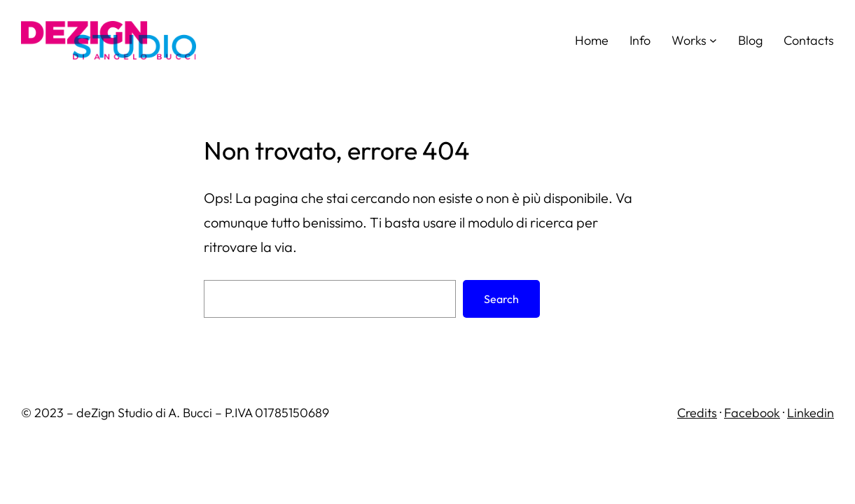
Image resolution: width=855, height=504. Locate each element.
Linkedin (811, 413)
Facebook (752, 413)
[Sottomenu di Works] (713, 40)
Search (501, 299)
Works (689, 40)
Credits (697, 413)
